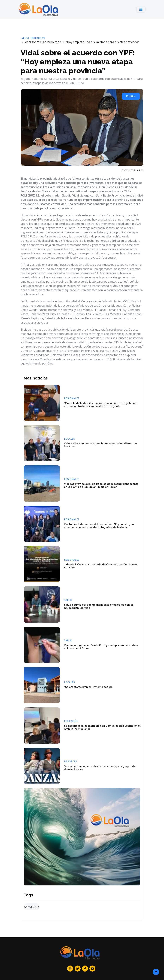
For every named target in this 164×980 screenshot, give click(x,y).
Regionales (72, 398)
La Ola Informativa (33, 38)
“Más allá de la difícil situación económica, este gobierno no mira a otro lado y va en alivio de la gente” (101, 405)
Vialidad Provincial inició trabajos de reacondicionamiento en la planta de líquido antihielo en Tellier (101, 485)
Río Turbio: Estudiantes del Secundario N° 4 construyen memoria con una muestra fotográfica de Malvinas (99, 526)
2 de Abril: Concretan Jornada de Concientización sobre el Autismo (101, 566)
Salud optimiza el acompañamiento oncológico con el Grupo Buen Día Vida (98, 606)
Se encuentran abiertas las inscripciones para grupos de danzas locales (100, 768)
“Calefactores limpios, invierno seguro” (89, 687)
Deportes (70, 761)
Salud (68, 600)
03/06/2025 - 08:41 (133, 170)
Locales (69, 439)
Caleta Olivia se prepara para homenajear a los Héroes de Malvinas (100, 445)
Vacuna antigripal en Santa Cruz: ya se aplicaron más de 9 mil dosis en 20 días (101, 647)
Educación (71, 721)
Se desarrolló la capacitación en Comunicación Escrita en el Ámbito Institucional (102, 727)
